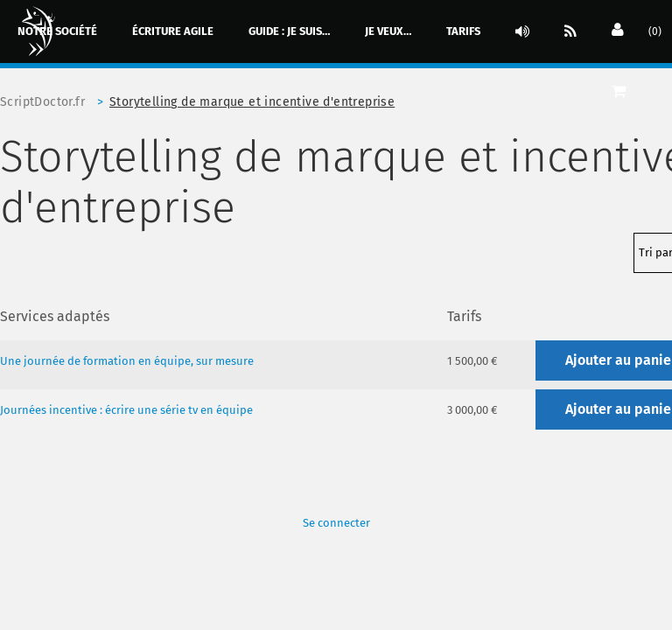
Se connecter (336, 523)
